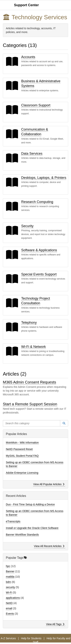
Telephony (29, 323)
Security (27, 226)
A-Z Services (8, 638)
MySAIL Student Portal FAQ (22, 456)
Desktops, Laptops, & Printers (44, 178)
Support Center (26, 5)
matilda (10, 577)
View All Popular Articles (49, 484)
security (10, 587)
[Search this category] (32, 423)
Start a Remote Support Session (30, 404)
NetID (9, 603)
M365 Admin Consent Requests (29, 382)
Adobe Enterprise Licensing (22, 473)
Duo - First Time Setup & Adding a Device (30, 504)
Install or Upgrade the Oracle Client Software (32, 528)
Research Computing (37, 202)
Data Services (32, 154)
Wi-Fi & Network (34, 347)
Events (10, 614)
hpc (8, 566)
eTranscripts (13, 521)
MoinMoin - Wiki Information (22, 443)
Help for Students (31, 638)
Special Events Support (39, 274)
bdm (8, 582)
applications (13, 598)
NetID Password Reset (19, 449)
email (9, 608)
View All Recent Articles (49, 546)
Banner (10, 571)
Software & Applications (39, 250)
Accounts (28, 57)
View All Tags (55, 624)
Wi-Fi (9, 593)
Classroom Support (36, 105)
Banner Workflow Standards (22, 535)
